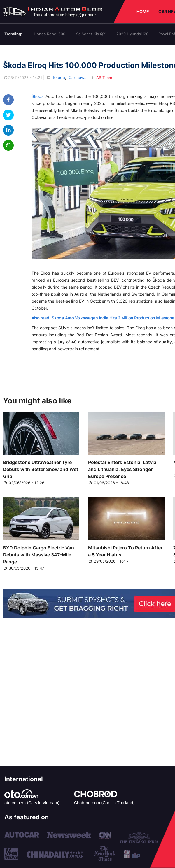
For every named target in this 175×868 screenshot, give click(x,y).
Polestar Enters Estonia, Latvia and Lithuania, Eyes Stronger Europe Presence (122, 469)
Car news (77, 77)
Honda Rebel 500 (50, 34)
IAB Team (101, 78)
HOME (143, 12)
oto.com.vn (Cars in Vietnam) (32, 803)
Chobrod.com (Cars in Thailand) (104, 803)
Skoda (59, 77)
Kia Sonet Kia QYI (91, 34)
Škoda (38, 96)
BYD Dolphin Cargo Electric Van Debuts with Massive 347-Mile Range (38, 555)
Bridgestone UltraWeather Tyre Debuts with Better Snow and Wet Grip (41, 469)
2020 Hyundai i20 (132, 34)
